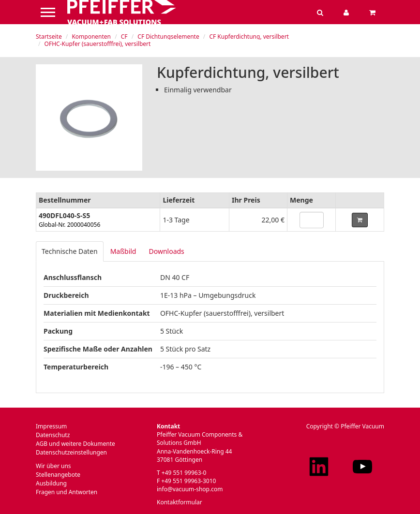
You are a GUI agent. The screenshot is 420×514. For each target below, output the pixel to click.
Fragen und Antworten (67, 492)
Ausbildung (51, 483)
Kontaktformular (180, 502)
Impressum (51, 426)
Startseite (49, 37)
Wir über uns (53, 466)
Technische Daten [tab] (70, 251)
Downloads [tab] (166, 251)
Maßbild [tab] (123, 251)
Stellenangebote (58, 475)
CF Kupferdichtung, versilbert (249, 37)
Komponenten (91, 37)
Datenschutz (53, 435)
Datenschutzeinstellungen (71, 452)
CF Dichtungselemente (168, 37)
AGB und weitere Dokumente (75, 444)
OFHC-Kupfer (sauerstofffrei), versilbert (98, 44)
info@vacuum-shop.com (190, 489)
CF (124, 37)
